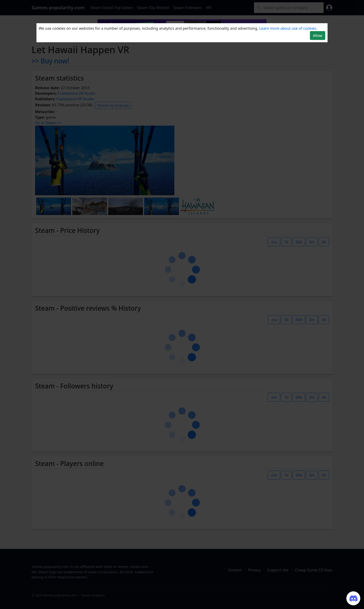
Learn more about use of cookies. (288, 28)
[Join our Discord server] (353, 598)
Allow (318, 36)
